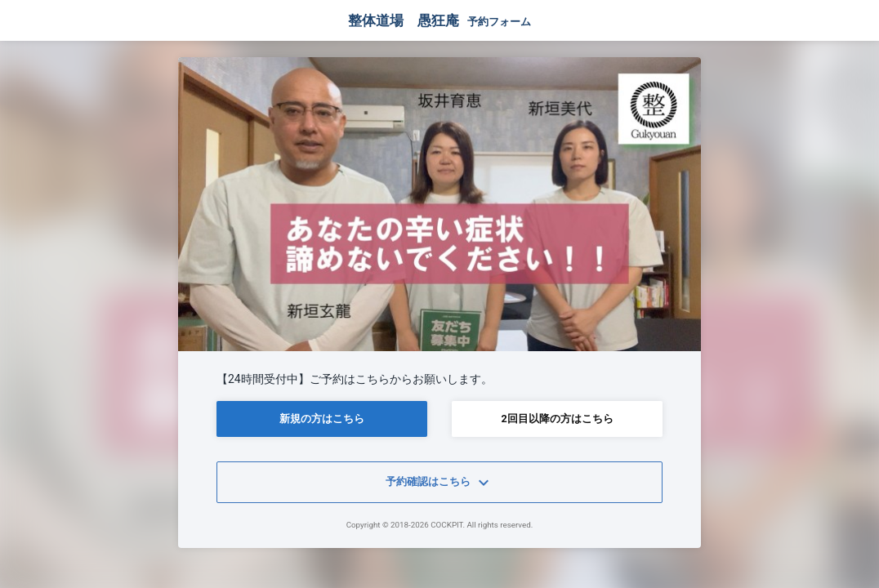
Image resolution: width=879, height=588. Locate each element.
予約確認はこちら (439, 483)
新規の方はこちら (322, 419)
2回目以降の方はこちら (557, 419)
